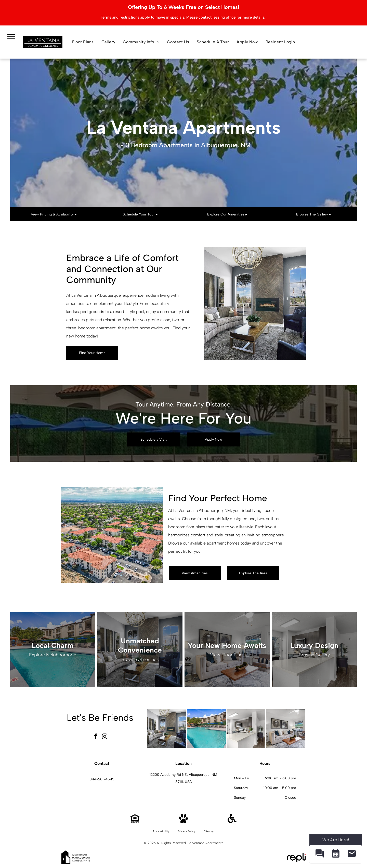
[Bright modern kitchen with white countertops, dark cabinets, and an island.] (246, 729)
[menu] (11, 37)
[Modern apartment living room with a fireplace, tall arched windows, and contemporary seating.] (167, 729)
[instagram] (105, 737)
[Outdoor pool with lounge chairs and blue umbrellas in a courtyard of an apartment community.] (206, 729)
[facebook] (96, 737)
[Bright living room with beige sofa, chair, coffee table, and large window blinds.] (286, 729)
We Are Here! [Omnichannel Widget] (336, 840)
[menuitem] (83, 42)
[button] (319, 854)
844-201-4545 (102, 779)
